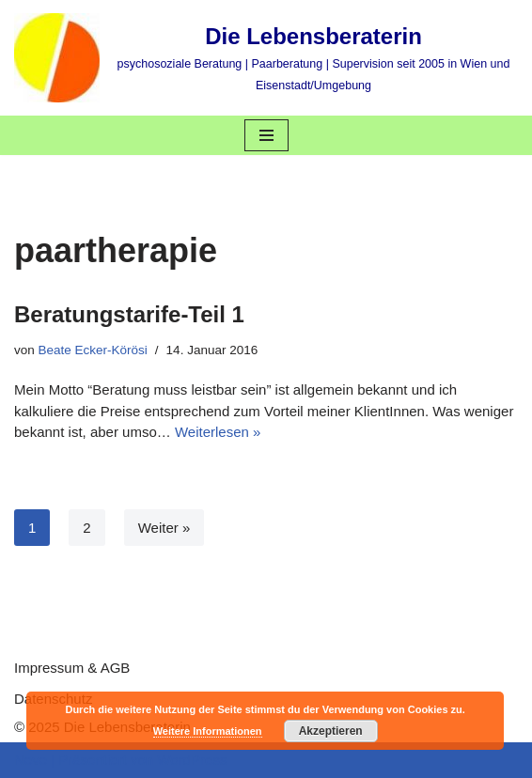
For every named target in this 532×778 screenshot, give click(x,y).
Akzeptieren (331, 731)
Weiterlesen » (218, 432)
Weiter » (164, 528)
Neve (31, 760)
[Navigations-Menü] (266, 135)
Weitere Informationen (208, 731)
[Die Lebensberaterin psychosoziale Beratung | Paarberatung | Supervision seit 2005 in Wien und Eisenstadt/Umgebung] (266, 58)
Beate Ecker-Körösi (93, 350)
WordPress (192, 760)
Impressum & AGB (72, 668)
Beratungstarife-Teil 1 (129, 314)
